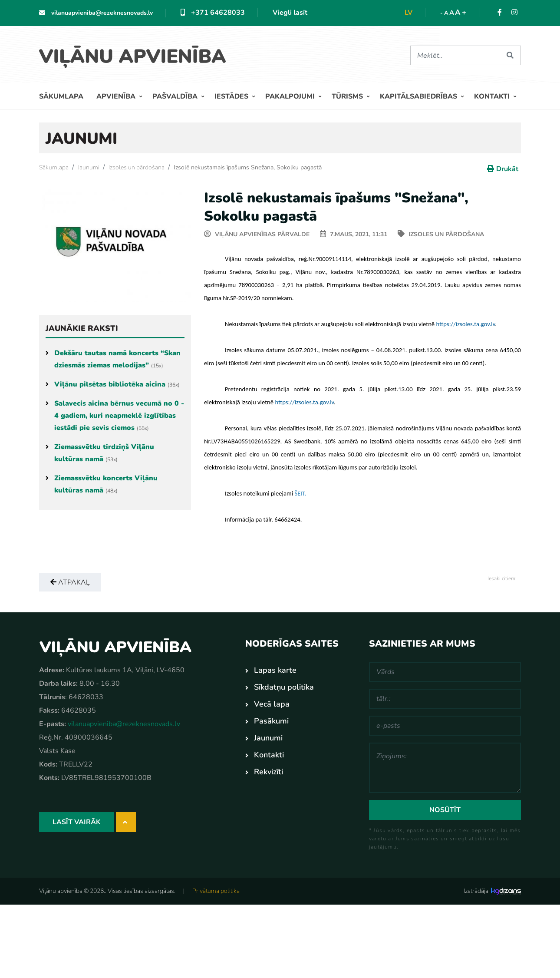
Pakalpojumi (291, 96)
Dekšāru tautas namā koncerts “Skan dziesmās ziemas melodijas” (113, 359)
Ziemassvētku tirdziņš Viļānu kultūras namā (100, 453)
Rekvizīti (268, 772)
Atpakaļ (70, 582)
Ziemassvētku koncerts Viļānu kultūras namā (102, 484)
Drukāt (507, 169)
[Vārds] (445, 672)
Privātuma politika (216, 891)
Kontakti (493, 96)
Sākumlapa (61, 96)
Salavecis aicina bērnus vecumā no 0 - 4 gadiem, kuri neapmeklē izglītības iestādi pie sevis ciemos (115, 416)
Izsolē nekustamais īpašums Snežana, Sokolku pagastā (248, 167)
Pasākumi (271, 721)
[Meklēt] (455, 55)
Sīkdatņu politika (284, 687)
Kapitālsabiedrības (419, 96)
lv (408, 13)
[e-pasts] (445, 726)
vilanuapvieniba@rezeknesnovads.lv (96, 13)
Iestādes (232, 96)
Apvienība (117, 96)
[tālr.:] (445, 699)
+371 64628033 (213, 13)
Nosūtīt (445, 810)
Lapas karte (275, 670)
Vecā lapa (272, 704)
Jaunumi (89, 167)
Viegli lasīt (290, 13)
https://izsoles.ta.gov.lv (465, 324)
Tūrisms (348, 96)
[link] (465, 324)
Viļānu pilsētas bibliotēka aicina (113, 384)
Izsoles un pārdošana (137, 167)
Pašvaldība (176, 96)
